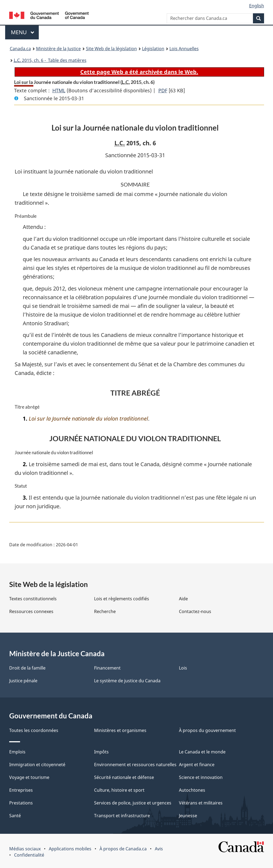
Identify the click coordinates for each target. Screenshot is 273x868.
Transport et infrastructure (122, 816)
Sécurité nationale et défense (124, 777)
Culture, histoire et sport (119, 790)
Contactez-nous (195, 611)
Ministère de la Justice (58, 49)
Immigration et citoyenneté (37, 765)
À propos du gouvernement (207, 730)
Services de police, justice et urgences (133, 803)
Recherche (105, 611)
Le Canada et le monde (202, 752)
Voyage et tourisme (29, 777)
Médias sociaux (25, 849)
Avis (159, 849)
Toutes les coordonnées (34, 730)
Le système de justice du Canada (127, 681)
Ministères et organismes (120, 730)
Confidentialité (29, 855)
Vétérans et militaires (201, 803)
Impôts (101, 752)
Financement (107, 668)
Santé (15, 816)
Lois (183, 668)
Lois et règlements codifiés (122, 599)
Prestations (21, 803)
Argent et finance (197, 765)
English (257, 6)
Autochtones (192, 790)
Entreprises (21, 790)
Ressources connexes (31, 611)
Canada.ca (20, 49)
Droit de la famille (27, 668)
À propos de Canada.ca (123, 849)
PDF (163, 90)
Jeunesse (188, 816)
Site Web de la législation (111, 49)
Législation (153, 49)
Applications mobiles (70, 849)
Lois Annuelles (184, 49)
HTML (59, 90)
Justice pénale (23, 681)
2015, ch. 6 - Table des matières (50, 60)
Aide (183, 599)
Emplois (17, 752)
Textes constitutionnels (33, 599)
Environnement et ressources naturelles (135, 765)
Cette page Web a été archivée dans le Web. (139, 72)
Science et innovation (201, 777)
